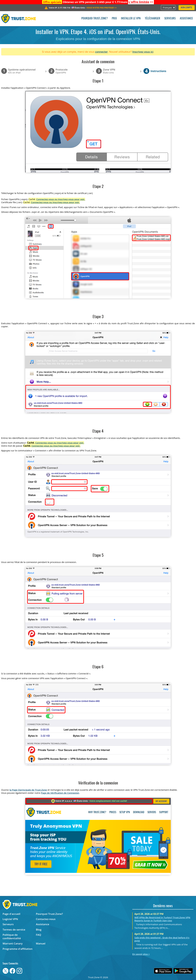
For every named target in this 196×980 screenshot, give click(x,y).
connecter (101, 52)
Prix (114, 19)
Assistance (186, 19)
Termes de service (14, 930)
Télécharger (153, 19)
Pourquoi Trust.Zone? (94, 19)
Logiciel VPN (10, 919)
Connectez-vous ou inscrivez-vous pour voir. (61, 199)
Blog (39, 930)
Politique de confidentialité (12, 936)
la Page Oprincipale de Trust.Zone (28, 790)
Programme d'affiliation (18, 949)
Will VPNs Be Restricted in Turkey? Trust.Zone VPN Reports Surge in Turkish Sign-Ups (162, 919)
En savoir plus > (141, 954)
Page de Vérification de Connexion (60, 793)
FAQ (39, 935)
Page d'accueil (11, 914)
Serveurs (170, 19)
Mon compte (187, 8)
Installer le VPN (131, 19)
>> (141, 2)
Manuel (41, 943)
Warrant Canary (13, 943)
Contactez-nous (46, 919)
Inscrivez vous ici (143, 52)
